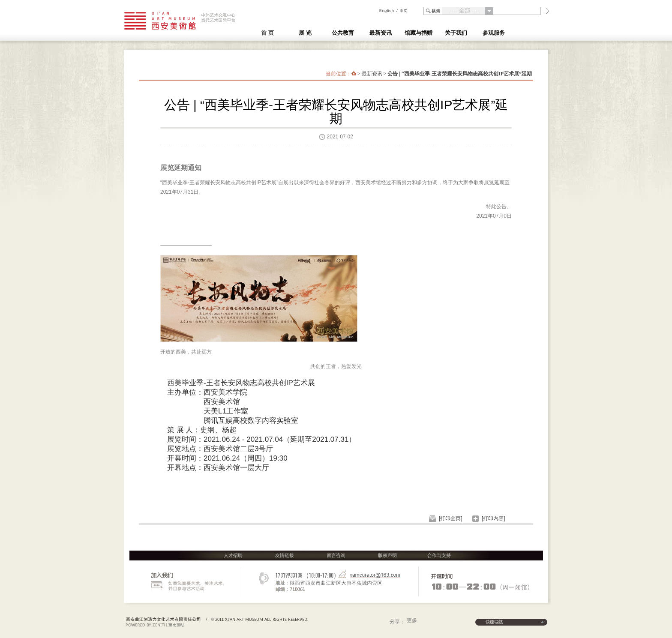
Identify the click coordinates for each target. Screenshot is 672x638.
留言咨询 (336, 555)
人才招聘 (233, 555)
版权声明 (387, 555)
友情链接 (285, 555)
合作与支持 (439, 555)
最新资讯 (372, 74)
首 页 (267, 33)
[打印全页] (451, 518)
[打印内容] (493, 518)
